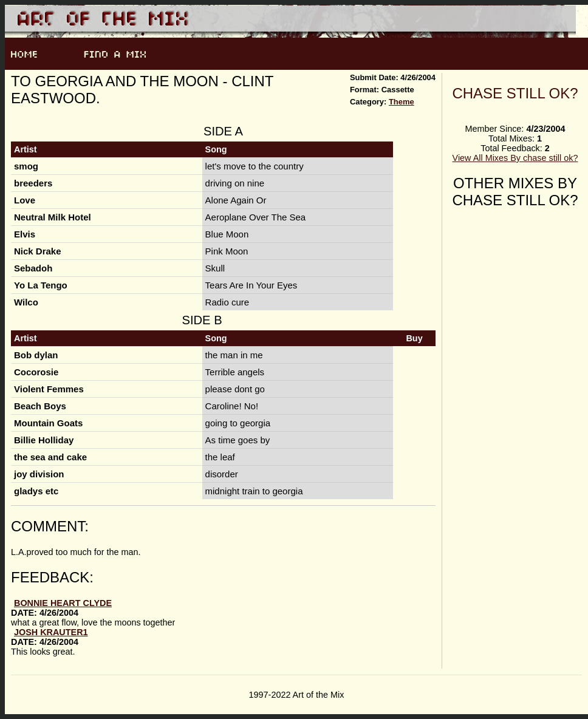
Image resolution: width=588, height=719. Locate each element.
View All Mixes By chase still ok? (515, 158)
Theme (402, 102)
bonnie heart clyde (63, 603)
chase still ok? (515, 93)
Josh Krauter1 (51, 632)
